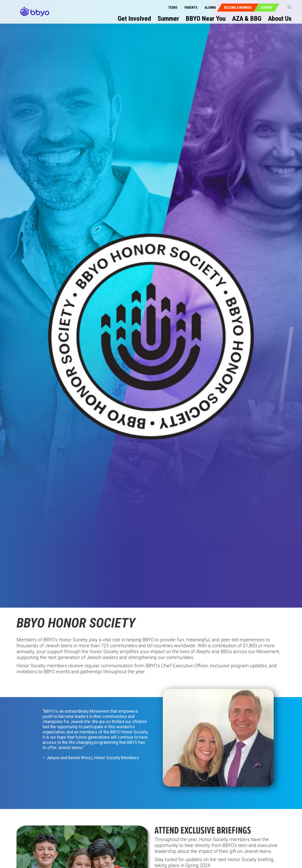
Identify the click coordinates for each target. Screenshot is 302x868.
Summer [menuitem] (168, 19)
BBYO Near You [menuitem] (206, 19)
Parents (191, 8)
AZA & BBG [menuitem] (247, 19)
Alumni (210, 8)
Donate (267, 8)
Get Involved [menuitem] (134, 19)
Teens (173, 8)
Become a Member (238, 8)
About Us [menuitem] (280, 19)
